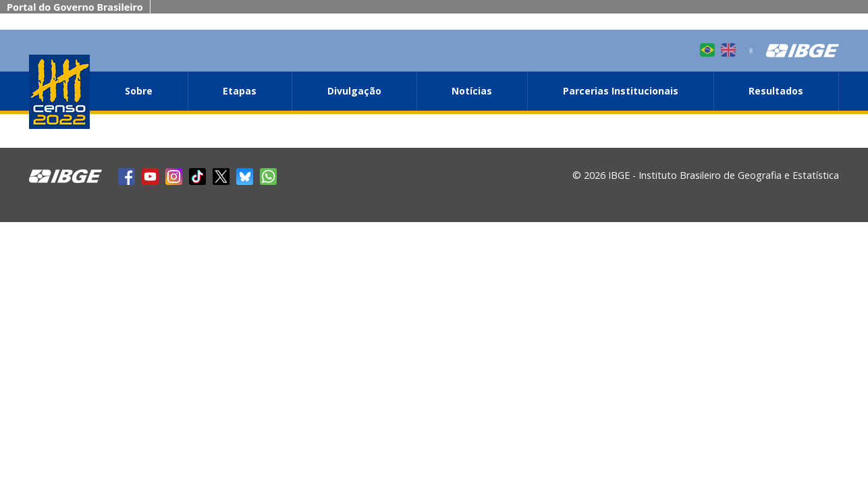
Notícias (472, 91)
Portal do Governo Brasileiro (75, 7)
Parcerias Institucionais (621, 91)
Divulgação (354, 91)
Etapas (240, 91)
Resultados (776, 91)
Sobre (139, 91)
